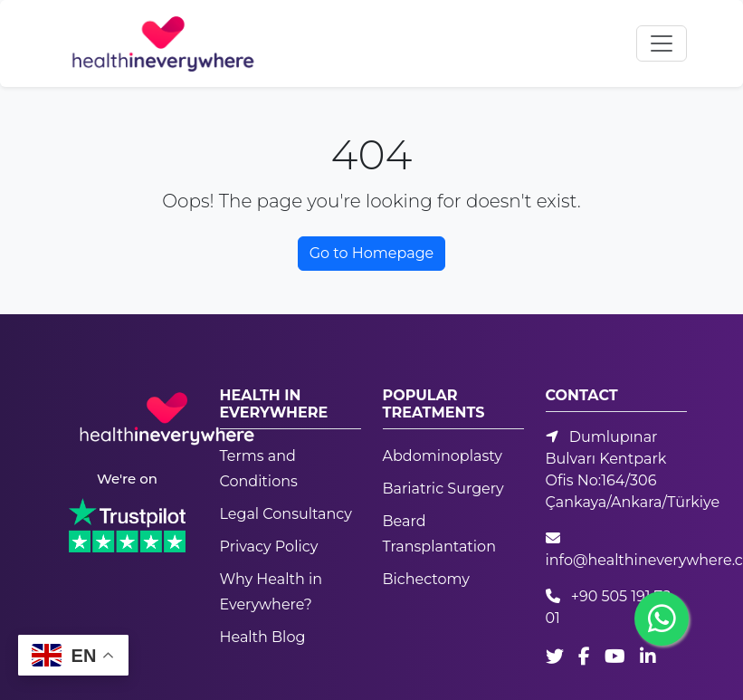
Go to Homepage (372, 253)
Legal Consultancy (286, 514)
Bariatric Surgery (443, 489)
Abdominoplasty (443, 456)
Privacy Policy (269, 547)
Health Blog (263, 637)
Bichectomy (426, 579)
